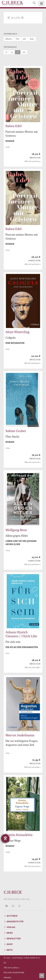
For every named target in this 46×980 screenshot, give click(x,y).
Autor (32, 39)
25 (12, 52)
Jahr (24, 39)
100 (24, 52)
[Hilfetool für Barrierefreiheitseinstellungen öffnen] (5, 838)
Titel (17, 39)
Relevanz (9, 39)
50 (18, 52)
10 (6, 52)
